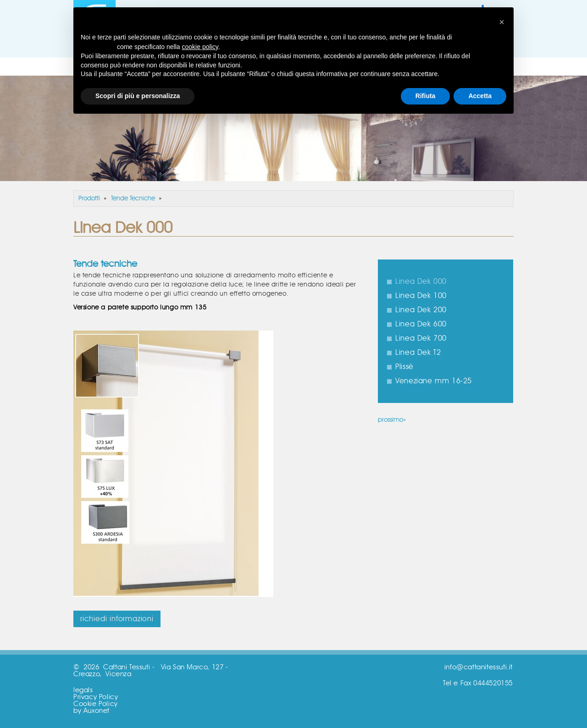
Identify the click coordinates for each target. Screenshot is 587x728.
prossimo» (392, 420)
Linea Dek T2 (418, 353)
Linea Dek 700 (421, 338)
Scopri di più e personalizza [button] (138, 96)
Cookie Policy (96, 704)
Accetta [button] (480, 96)
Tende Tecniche (133, 199)
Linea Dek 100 (421, 296)
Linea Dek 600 (421, 324)
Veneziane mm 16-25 (434, 381)
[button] (502, 22)
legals (83, 690)
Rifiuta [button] (426, 96)
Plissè (404, 367)
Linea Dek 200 (421, 310)
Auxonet (97, 711)
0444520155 (493, 683)
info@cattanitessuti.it (479, 667)
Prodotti (89, 199)
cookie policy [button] (200, 47)
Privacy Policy (96, 697)
